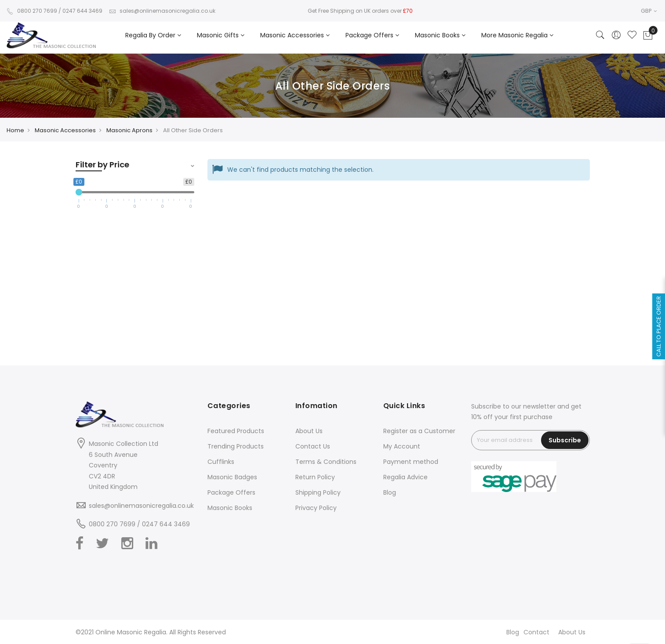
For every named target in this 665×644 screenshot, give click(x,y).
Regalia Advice (405, 477)
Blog (390, 492)
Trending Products (236, 446)
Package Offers (231, 492)
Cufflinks (221, 462)
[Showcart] (648, 36)
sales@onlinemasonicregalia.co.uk (162, 11)
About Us (309, 431)
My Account (402, 446)
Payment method (411, 462)
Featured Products (236, 431)
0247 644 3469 (82, 11)
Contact (536, 632)
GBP (649, 11)
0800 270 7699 (32, 11)
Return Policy (315, 477)
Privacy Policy (316, 508)
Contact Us (313, 446)
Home (15, 130)
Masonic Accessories (65, 130)
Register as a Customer (419, 431)
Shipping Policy (318, 492)
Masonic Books (230, 508)
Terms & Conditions (326, 462)
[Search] (600, 36)
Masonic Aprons (129, 130)
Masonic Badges (232, 477)
